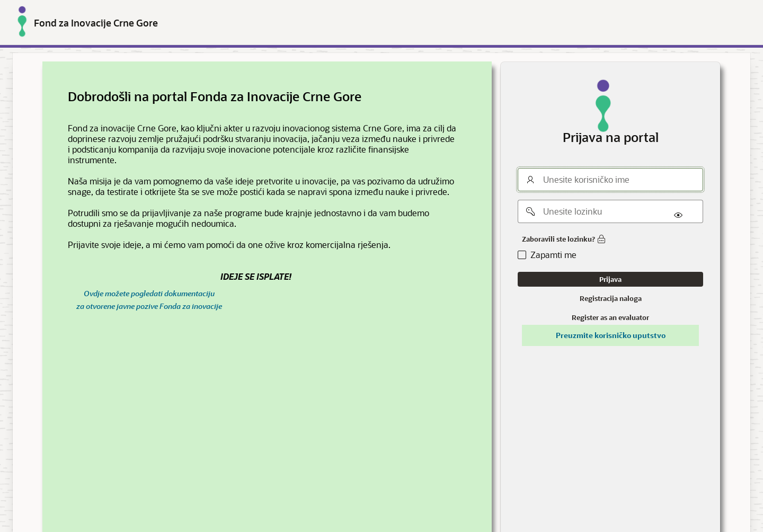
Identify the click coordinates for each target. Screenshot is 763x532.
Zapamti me (553, 255)
